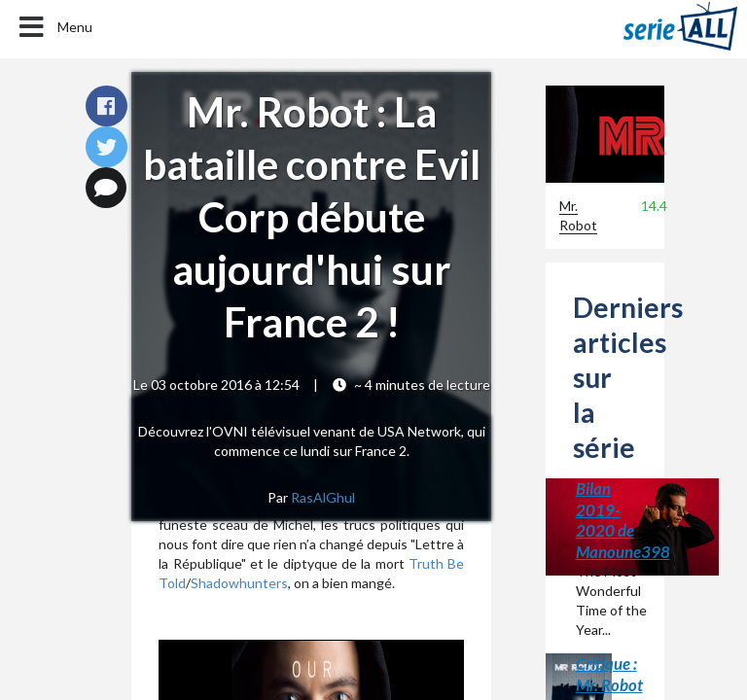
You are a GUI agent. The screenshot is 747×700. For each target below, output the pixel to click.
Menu (54, 27)
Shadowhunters (239, 583)
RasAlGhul (323, 497)
